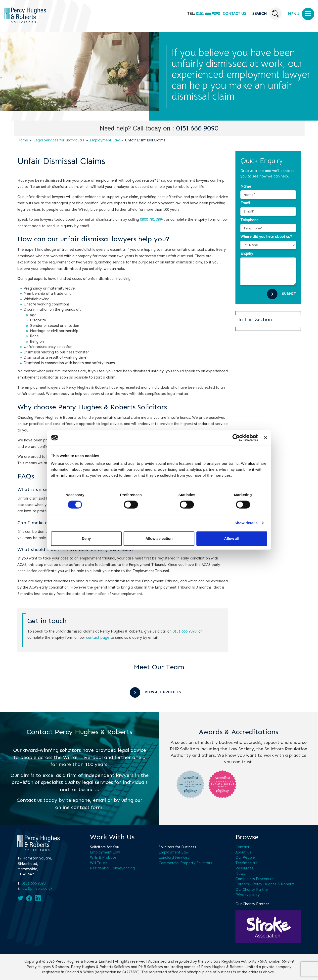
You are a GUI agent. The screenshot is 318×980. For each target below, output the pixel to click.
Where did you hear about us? (266, 237)
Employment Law (105, 140)
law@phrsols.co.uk (37, 889)
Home (23, 140)
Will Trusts (99, 863)
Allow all (232, 538)
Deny (86, 538)
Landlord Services (174, 857)
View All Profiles (163, 692)
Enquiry (247, 254)
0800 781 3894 (152, 219)
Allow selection (159, 538)
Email (245, 203)
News (240, 874)
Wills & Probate (103, 857)
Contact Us (234, 14)
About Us (243, 852)
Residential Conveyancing (112, 868)
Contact (242, 847)
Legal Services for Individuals (59, 140)
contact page (98, 638)
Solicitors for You (105, 847)
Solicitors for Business (177, 847)
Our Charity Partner (252, 890)
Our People (245, 857)
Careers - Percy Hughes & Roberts (265, 884)
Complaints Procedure (255, 879)
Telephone (250, 220)
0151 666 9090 (208, 14)
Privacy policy (248, 895)
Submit (289, 294)
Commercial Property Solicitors (185, 863)
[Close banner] (266, 438)
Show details (246, 523)
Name (246, 186)
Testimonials (246, 863)
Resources (244, 868)
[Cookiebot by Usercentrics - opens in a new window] (236, 438)
